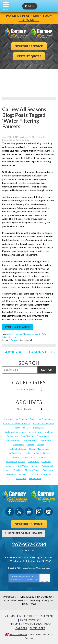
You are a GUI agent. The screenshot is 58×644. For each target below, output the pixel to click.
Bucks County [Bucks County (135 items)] (35, 432)
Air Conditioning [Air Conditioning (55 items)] (46, 419)
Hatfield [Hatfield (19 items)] (30, 445)
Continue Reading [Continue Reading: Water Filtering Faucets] (18, 327)
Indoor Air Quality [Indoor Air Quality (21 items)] (42, 453)
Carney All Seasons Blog (29, 352)
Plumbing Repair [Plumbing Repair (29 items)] (32, 470)
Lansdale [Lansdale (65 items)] (42, 457)
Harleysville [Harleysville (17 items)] (19, 445)
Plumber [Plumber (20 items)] (7, 470)
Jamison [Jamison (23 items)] (15, 457)
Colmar (10, 334)
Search (47, 370)
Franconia (18, 334)
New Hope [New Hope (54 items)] (46, 461)
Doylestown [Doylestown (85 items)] (12, 436)
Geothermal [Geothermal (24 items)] (46, 440)
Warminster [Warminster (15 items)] (46, 474)
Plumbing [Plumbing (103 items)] (18, 470)
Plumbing (14, 340)
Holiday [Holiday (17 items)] (27, 453)
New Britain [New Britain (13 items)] (33, 461)
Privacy (42, 581)
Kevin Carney (22, 140)
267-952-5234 (29, 544)
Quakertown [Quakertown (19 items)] (48, 470)
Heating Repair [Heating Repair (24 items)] (14, 453)
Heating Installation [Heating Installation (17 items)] (18, 449)
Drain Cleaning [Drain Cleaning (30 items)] (27, 436)
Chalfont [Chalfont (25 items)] (49, 432)
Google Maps (48, 512)
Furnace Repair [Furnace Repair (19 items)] (31, 440)
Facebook (10, 512)
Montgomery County (32, 334)
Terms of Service (31, 579)
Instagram (39, 512)
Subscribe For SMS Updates (24, 533)
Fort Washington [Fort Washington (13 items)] (14, 440)
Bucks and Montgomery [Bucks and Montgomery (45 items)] (15, 432)
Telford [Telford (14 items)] (34, 474)
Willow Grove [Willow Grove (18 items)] (35, 478)
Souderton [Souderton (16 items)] (23, 474)
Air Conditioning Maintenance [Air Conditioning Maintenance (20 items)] (17, 423)
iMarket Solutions (18, 634)
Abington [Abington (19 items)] (8, 419)
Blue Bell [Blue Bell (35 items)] (26, 428)
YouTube (29, 512)
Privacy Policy (21, 579)
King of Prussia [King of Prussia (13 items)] (28, 457)
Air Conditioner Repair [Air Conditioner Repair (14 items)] (26, 419)
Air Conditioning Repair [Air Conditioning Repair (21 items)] (44, 423)
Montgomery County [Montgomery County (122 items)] (16, 461)
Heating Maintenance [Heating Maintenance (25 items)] (39, 449)
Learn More (29, 20)
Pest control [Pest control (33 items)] (47, 466)
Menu (6, 9)
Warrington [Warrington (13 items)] (21, 478)
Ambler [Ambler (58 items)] (16, 428)
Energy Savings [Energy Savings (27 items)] (44, 436)
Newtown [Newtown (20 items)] (9, 466)
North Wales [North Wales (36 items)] (22, 466)
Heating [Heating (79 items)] (40, 445)
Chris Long (37, 137)
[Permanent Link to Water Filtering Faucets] (17, 137)
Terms (47, 581)
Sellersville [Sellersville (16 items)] (11, 474)
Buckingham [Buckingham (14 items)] (39, 428)
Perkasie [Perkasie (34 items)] (35, 466)
